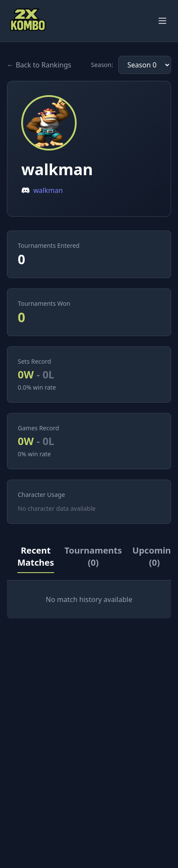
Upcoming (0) (155, 556)
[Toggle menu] (162, 21)
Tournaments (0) (93, 556)
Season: (102, 65)
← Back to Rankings (39, 65)
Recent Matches (36, 556)
